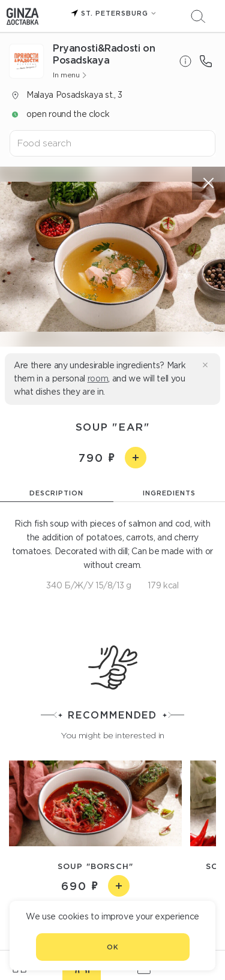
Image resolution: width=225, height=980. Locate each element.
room (98, 378)
